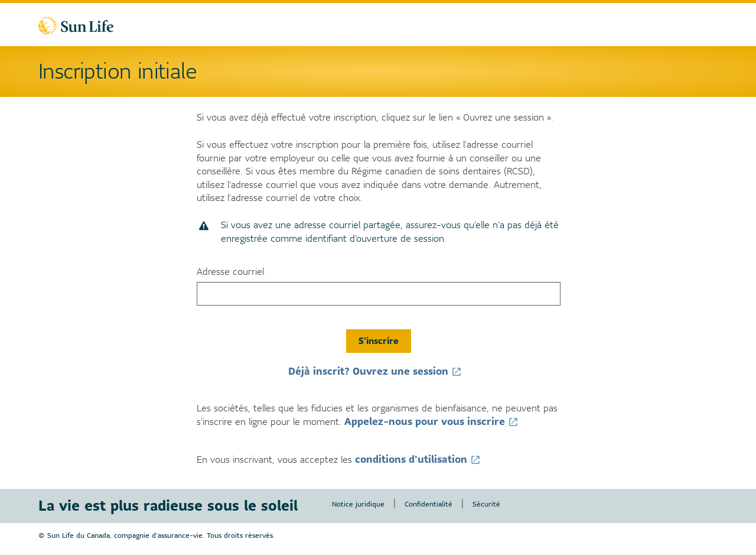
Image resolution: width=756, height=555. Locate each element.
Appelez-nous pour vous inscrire (435, 421)
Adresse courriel (230, 272)
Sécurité (486, 504)
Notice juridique (358, 504)
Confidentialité (428, 504)
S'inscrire (379, 341)
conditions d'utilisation (421, 459)
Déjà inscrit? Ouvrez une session (378, 371)
